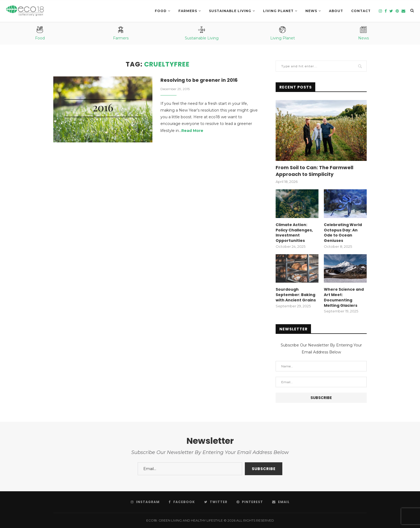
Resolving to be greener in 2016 (200, 80)
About (336, 11)
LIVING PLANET (278, 11)
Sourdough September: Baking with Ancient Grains (296, 295)
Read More (192, 131)
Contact (361, 11)
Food (161, 11)
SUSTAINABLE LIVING (230, 11)
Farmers (188, 11)
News (311, 11)
